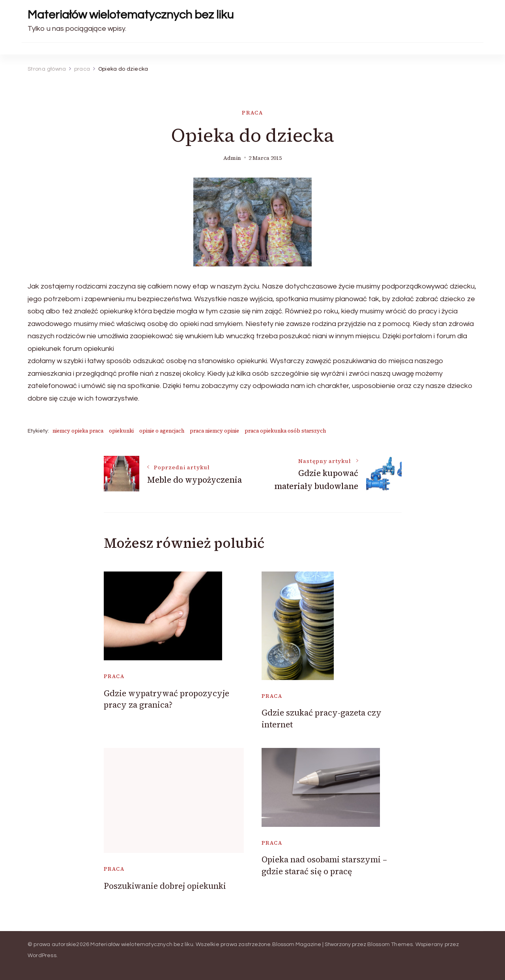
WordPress (42, 956)
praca (252, 113)
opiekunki (121, 431)
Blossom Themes (390, 944)
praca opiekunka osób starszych (285, 431)
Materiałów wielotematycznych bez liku (131, 15)
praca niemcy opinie (214, 431)
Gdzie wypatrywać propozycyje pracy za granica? (166, 699)
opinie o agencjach (162, 431)
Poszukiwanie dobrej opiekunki (165, 886)
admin (232, 158)
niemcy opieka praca (78, 431)
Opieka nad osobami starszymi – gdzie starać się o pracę (324, 865)
